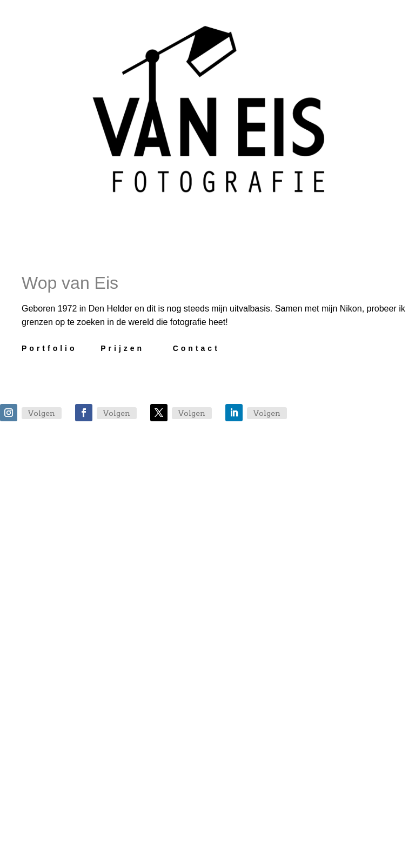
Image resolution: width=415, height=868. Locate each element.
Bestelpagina (170, 711)
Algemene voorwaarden (235, 859)
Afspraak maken (184, 503)
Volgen (42, 413)
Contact (196, 348)
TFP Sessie (160, 659)
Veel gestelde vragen (201, 555)
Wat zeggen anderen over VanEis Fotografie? (220, 617)
